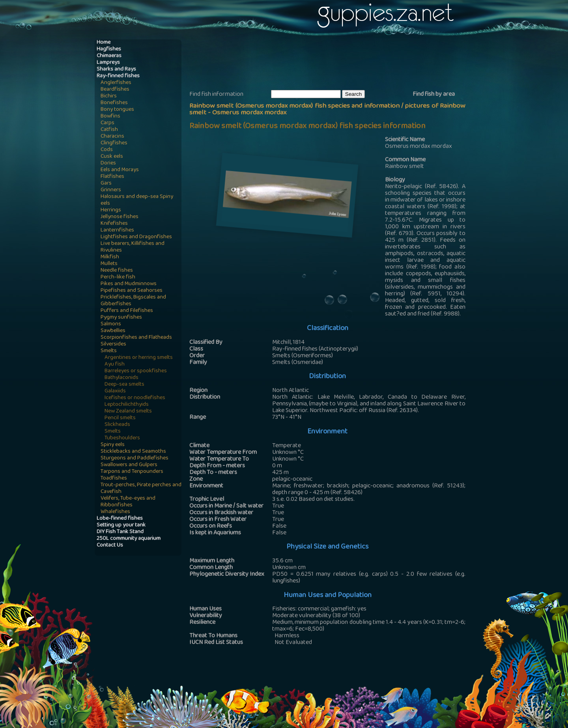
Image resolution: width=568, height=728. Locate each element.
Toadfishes (114, 479)
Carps (107, 123)
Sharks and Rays (116, 70)
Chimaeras (109, 56)
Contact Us (110, 546)
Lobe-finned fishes (120, 519)
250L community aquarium (129, 539)
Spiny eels (113, 445)
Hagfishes (109, 49)
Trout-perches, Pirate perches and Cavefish (141, 489)
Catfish (109, 130)
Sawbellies (113, 331)
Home (104, 43)
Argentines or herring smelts (139, 358)
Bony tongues (117, 110)
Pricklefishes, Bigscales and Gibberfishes (133, 301)
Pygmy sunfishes (121, 318)
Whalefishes (115, 512)
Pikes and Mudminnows (129, 284)
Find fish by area (434, 95)
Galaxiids (115, 391)
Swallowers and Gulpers (129, 465)
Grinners (111, 190)
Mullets (109, 264)
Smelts (109, 351)
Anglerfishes (116, 83)
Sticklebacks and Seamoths (133, 452)
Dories (108, 163)
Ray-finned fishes (118, 76)
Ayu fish (115, 365)
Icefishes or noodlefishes (135, 398)
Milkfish (110, 257)
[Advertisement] (333, 63)
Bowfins (110, 117)
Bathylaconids (121, 378)
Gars (106, 184)
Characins (112, 137)
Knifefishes (114, 224)
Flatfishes (112, 177)
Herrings (111, 210)
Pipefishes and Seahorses (132, 291)
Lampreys (108, 63)
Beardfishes (115, 90)
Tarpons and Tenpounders (132, 472)
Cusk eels (112, 157)
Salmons (111, 324)
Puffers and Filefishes (127, 311)
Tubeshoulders (122, 438)
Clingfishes (114, 143)
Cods (107, 150)
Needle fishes (117, 271)
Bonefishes (114, 103)
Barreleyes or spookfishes (136, 371)
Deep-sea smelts (124, 385)
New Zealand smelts (128, 412)
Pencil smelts (120, 418)
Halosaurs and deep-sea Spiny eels (137, 200)
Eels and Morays (120, 170)
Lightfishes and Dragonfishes (136, 237)
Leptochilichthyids (127, 405)
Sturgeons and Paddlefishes (135, 458)
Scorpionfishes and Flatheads (136, 338)
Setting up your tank (121, 525)
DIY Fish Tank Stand (120, 532)
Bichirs (109, 96)
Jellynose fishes (120, 217)
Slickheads (117, 425)
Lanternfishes (117, 231)
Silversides (113, 344)
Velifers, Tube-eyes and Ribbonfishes (128, 502)
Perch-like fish (118, 277)
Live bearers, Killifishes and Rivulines (133, 247)
